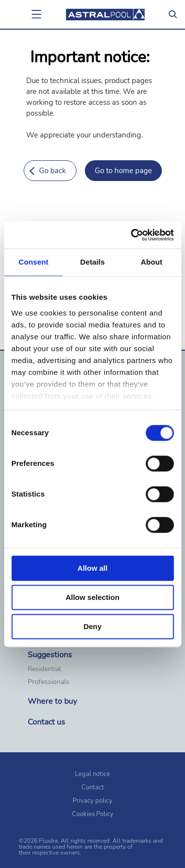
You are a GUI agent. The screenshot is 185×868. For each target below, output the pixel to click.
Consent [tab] (33, 262)
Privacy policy (92, 801)
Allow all (92, 568)
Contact (93, 787)
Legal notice (92, 774)
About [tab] (151, 262)
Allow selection (92, 597)
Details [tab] (93, 262)
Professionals (49, 682)
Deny (92, 626)
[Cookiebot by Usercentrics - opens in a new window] (132, 235)
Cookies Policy (93, 814)
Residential (44, 669)
